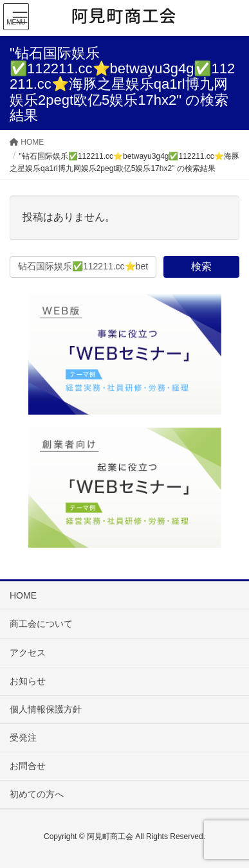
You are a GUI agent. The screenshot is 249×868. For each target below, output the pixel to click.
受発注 (23, 737)
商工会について (41, 624)
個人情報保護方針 (46, 709)
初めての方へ (37, 794)
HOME (23, 595)
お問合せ (28, 766)
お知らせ (28, 681)
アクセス (28, 653)
